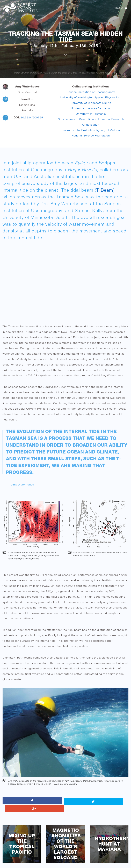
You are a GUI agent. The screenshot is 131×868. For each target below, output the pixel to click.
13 (87, 861)
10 (71, 861)
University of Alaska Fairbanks (91, 108)
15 (97, 861)
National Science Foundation (91, 135)
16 (103, 861)
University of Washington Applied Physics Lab (91, 97)
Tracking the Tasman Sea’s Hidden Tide (65, 37)
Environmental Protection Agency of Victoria (91, 130)
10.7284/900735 (32, 117)
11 (76, 861)
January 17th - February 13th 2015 (65, 46)
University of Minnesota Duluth (91, 103)
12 (81, 861)
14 (92, 861)
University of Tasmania (91, 114)
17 (108, 861)
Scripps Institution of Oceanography (91, 92)
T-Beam (105, 190)
